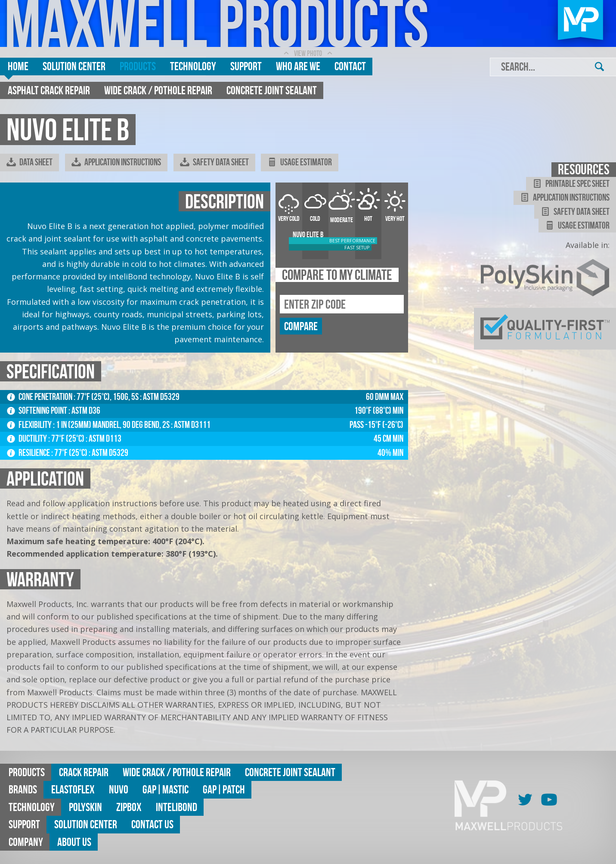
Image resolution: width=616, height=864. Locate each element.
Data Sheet (29, 162)
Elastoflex (73, 789)
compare (301, 326)
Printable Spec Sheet (571, 184)
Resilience (29, 453)
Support (246, 66)
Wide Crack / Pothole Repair (158, 90)
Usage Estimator (300, 162)
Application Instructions (116, 162)
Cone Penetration (40, 397)
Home (18, 66)
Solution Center (74, 66)
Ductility (28, 438)
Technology (193, 66)
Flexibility (30, 425)
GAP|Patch (224, 789)
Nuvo (119, 789)
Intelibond (176, 807)
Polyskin (85, 807)
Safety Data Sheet (214, 162)
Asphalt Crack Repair (49, 90)
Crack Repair (84, 772)
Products (138, 66)
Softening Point (38, 410)
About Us (74, 842)
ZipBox (129, 807)
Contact (350, 66)
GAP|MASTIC (166, 789)
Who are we (298, 66)
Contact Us (152, 824)
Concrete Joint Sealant (272, 90)
